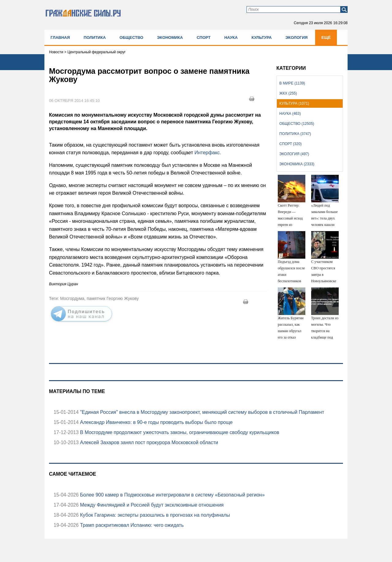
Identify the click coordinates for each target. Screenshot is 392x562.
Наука (231, 37)
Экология (296, 37)
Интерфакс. (208, 153)
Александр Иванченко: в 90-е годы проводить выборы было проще (156, 422)
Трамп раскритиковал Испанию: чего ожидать (131, 525)
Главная (60, 37)
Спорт (204, 37)
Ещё (326, 37)
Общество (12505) (297, 124)
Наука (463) (290, 114)
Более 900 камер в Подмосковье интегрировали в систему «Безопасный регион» (172, 495)
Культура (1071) (294, 103)
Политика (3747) (295, 134)
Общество (131, 37)
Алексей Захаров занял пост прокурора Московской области (148, 442)
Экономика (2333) (297, 164)
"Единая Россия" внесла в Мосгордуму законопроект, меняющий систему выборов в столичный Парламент (202, 412)
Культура (262, 37)
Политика (95, 37)
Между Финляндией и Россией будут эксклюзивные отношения (151, 505)
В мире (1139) (292, 83)
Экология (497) (294, 154)
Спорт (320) (290, 144)
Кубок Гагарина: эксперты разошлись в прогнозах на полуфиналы (154, 515)
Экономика (170, 37)
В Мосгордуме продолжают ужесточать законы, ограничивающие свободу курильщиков (179, 432)
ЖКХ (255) (288, 93)
